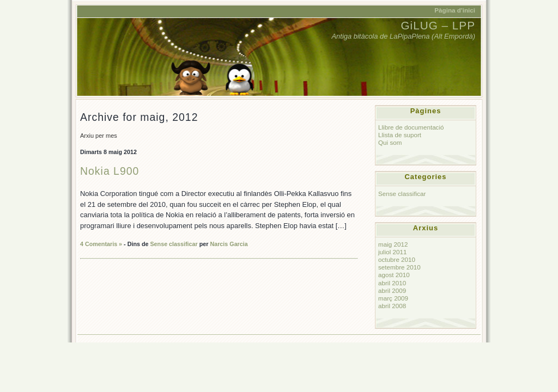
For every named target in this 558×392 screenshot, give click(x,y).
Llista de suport (400, 135)
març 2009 (393, 298)
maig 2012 (393, 244)
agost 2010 (394, 275)
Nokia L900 (110, 171)
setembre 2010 (399, 267)
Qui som (390, 142)
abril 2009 (392, 290)
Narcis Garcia (229, 244)
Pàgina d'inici (455, 10)
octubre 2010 (397, 259)
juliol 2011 (393, 252)
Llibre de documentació (411, 127)
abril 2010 (392, 283)
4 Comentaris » (101, 244)
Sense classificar (174, 244)
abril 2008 (392, 306)
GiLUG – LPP (438, 25)
